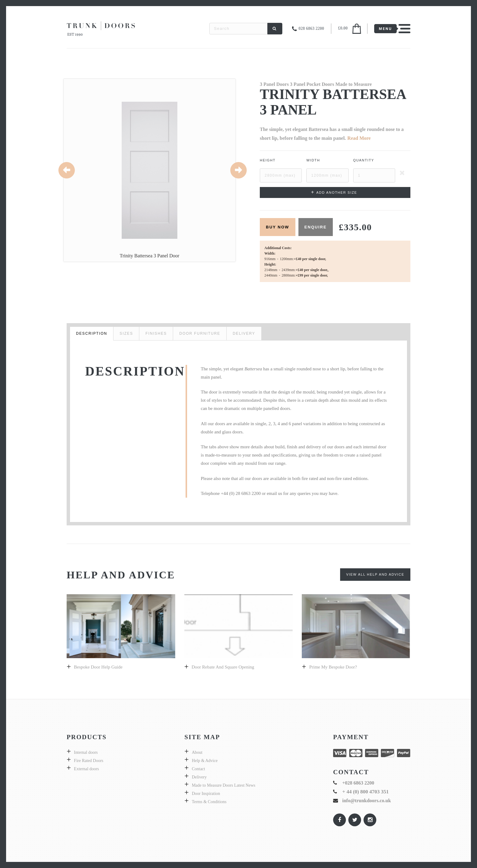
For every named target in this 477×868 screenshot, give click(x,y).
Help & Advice (205, 761)
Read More (359, 138)
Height (268, 160)
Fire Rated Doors (89, 761)
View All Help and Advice (375, 574)
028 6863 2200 (311, 28)
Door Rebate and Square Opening (223, 667)
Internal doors (86, 752)
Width (313, 160)
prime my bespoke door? (333, 667)
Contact (198, 769)
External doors (86, 769)
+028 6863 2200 (358, 783)
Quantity (364, 160)
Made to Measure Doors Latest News (223, 785)
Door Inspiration (206, 794)
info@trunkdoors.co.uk (367, 801)
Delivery (199, 777)
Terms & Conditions (209, 802)
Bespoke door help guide (98, 667)
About (197, 752)
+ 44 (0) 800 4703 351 (366, 792)
